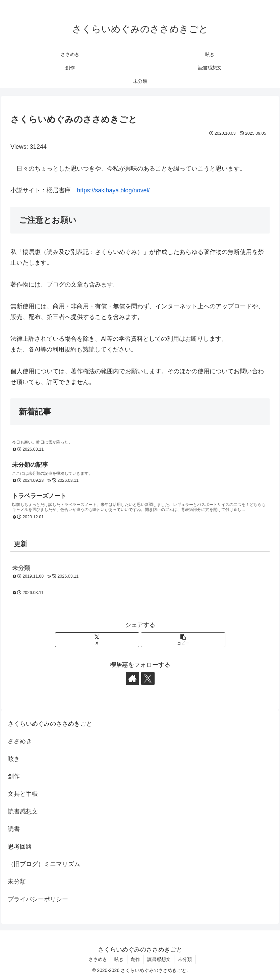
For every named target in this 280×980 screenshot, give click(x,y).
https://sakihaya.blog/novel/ (113, 190)
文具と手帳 (23, 794)
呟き (14, 759)
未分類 (17, 881)
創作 (14, 776)
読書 (14, 829)
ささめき (20, 741)
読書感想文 (23, 811)
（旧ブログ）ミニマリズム (44, 864)
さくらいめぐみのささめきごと (50, 724)
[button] (183, 640)
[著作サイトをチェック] (132, 678)
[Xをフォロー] (148, 678)
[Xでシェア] (97, 640)
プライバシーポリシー (38, 899)
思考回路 (20, 847)
